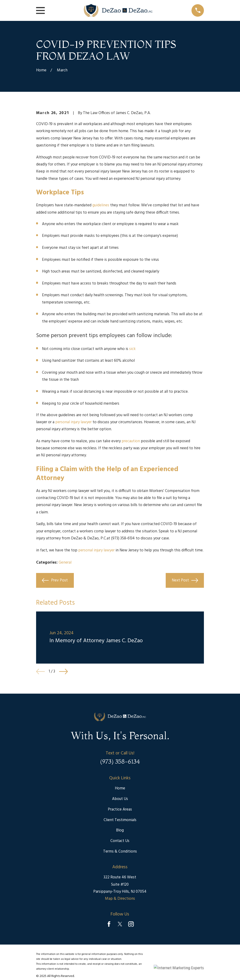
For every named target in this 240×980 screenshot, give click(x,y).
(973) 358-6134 (123, 538)
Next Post (185, 580)
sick (132, 349)
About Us (120, 799)
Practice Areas (120, 809)
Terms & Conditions (120, 851)
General (65, 563)
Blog (120, 830)
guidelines (101, 205)
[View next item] (63, 671)
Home (120, 788)
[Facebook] (109, 924)
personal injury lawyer (73, 422)
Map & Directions (120, 899)
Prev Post (55, 580)
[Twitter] (120, 924)
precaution (131, 441)
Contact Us (120, 841)
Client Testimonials (120, 820)
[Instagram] (131, 924)
